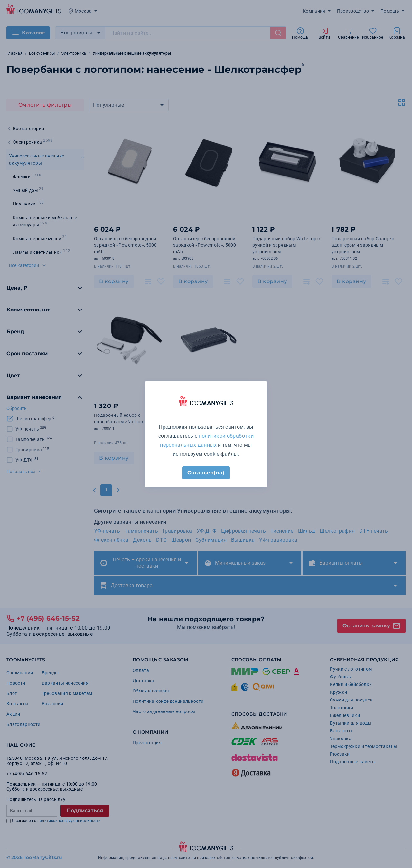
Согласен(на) (206, 473)
